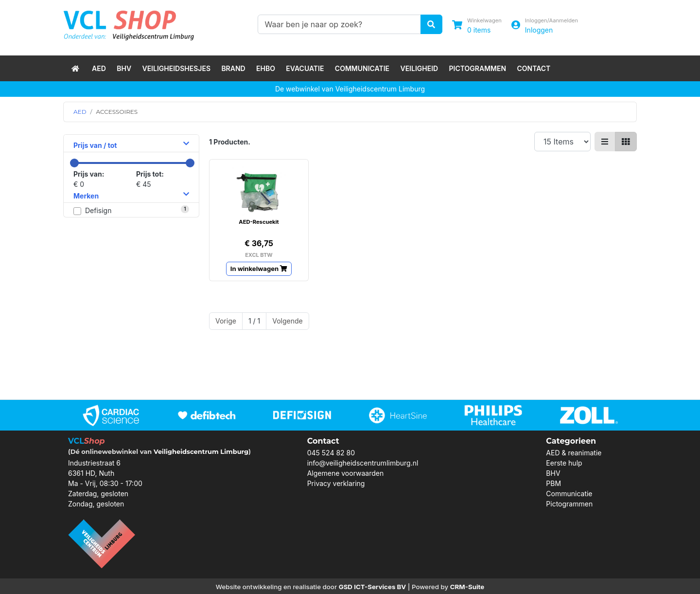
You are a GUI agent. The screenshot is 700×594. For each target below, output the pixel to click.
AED (99, 68)
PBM (553, 483)
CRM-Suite (467, 587)
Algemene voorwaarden (346, 473)
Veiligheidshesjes (176, 68)
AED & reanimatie (574, 453)
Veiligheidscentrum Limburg (201, 451)
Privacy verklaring (336, 483)
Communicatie (362, 68)
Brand (233, 68)
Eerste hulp (564, 463)
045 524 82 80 (331, 453)
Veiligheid (419, 68)
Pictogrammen (478, 68)
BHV (124, 68)
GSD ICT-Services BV (373, 587)
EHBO (266, 68)
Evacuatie (305, 68)
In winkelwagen (259, 269)
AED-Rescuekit (259, 222)
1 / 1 (254, 321)
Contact (534, 68)
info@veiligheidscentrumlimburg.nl (363, 463)
